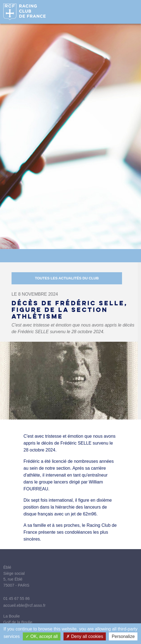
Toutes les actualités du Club (67, 278)
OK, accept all (42, 636)
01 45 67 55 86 (16, 598)
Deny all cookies (85, 636)
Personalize (123, 636)
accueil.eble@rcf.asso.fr (24, 605)
